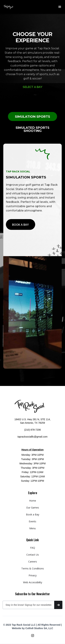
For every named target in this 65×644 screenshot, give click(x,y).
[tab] (32, 116)
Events (32, 521)
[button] (60, 7)
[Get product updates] (28, 605)
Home (33, 501)
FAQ (33, 548)
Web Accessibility (33, 582)
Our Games (33, 508)
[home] (8, 7)
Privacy (33, 575)
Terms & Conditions (33, 568)
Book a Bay (33, 514)
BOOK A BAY (20, 225)
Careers (33, 562)
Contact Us (33, 555)
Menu (32, 528)
